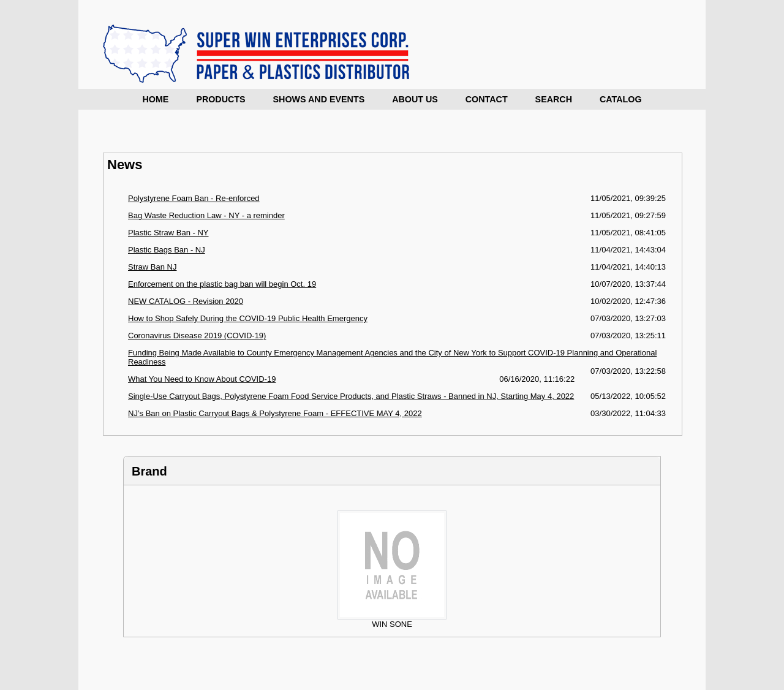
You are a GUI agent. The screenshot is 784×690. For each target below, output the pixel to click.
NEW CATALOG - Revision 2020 (186, 301)
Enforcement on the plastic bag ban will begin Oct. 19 (222, 284)
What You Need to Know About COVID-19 (202, 379)
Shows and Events (319, 99)
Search (554, 99)
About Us (415, 99)
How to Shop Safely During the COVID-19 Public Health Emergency (248, 318)
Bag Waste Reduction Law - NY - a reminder (206, 215)
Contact (487, 99)
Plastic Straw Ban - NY (168, 233)
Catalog (621, 99)
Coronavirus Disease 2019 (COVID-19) (197, 336)
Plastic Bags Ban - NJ (167, 250)
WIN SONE (392, 620)
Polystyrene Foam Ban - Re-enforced (194, 198)
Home (156, 99)
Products (221, 99)
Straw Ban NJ (152, 267)
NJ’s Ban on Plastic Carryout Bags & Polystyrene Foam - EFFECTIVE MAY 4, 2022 (275, 413)
